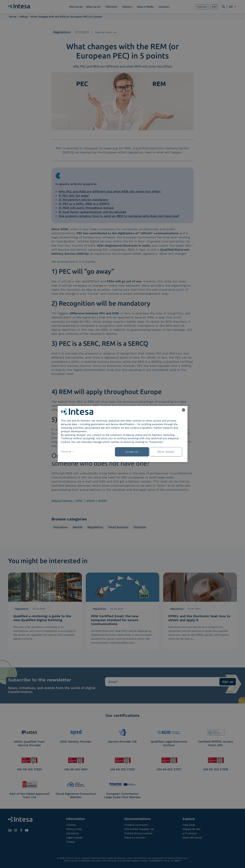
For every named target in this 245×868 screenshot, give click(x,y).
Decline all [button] (66, 452)
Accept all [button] (132, 452)
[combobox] (183, 410)
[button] (167, 451)
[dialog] (123, 434)
